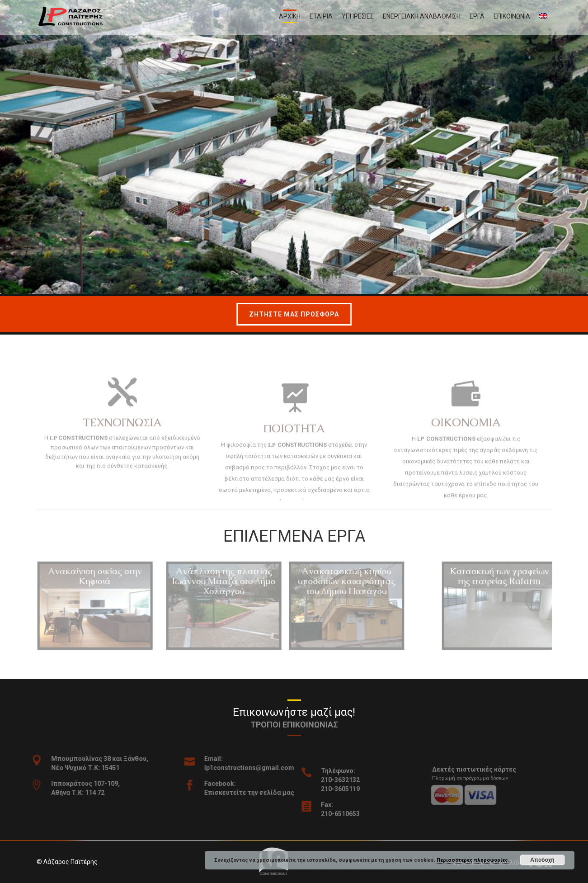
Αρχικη (290, 16)
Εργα (477, 16)
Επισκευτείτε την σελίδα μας (259, 793)
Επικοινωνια (512, 16)
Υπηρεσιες (358, 16)
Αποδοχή (542, 860)
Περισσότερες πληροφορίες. (473, 860)
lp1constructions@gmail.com (259, 768)
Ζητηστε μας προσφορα (294, 314)
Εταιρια (321, 16)
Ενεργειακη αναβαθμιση (422, 16)
